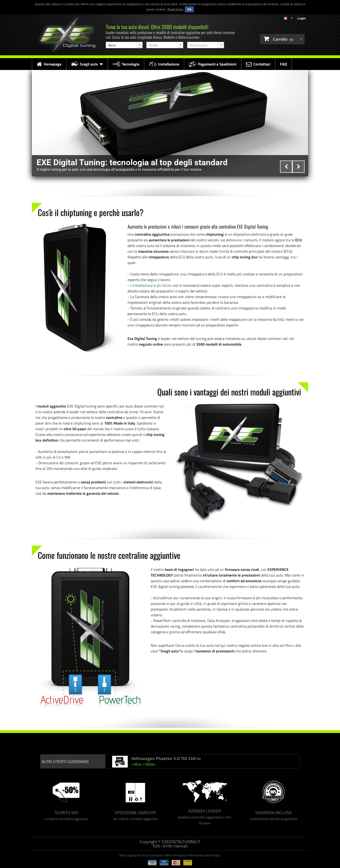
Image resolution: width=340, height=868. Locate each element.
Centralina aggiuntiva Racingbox (67, 740)
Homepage (49, 64)
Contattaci (258, 64)
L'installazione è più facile (151, 285)
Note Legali (127, 855)
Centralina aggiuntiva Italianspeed (23, 740)
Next (298, 167)
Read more (175, 9)
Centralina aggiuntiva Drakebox (110, 740)
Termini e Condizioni (150, 855)
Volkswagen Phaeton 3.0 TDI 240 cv (166, 758)
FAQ (283, 64)
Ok (189, 9)
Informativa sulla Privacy (204, 855)
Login (302, 18)
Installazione (164, 64)
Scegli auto (87, 64)
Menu (290, 645)
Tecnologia (126, 64)
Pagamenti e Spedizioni (213, 64)
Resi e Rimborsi (176, 855)
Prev (286, 167)
